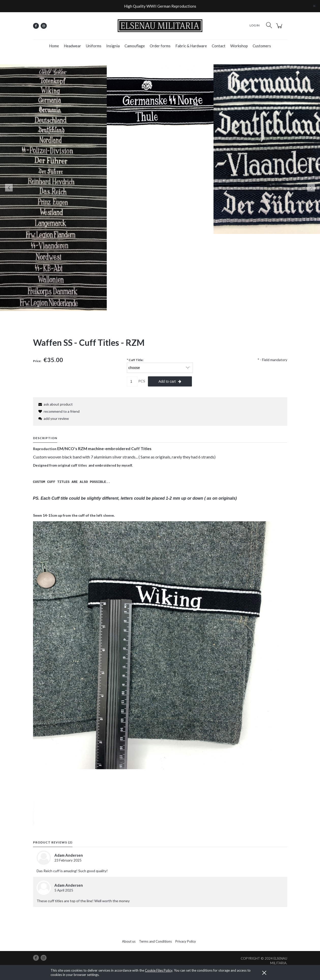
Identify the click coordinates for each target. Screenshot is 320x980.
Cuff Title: (135, 360)
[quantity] (132, 381)
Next (311, 188)
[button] (55, 404)
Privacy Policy (186, 941)
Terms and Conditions (155, 941)
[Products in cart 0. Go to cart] (280, 28)
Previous (9, 188)
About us (129, 941)
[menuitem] (54, 46)
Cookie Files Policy (159, 970)
